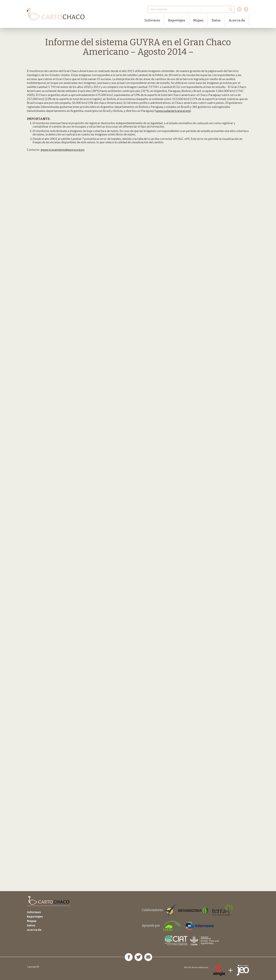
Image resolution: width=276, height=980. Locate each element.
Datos (216, 20)
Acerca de (237, 20)
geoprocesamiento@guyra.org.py (63, 150)
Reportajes (177, 20)
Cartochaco (56, 14)
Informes (152, 20)
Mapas (198, 20)
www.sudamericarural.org (173, 111)
